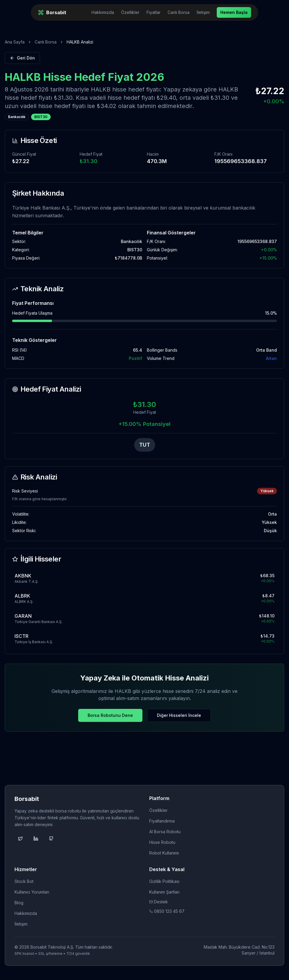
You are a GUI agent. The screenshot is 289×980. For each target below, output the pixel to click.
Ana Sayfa (15, 42)
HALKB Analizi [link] (80, 42)
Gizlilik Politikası (164, 881)
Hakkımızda (103, 12)
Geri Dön (22, 58)
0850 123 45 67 (167, 911)
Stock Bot (24, 881)
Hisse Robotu (162, 842)
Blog (19, 903)
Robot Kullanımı (164, 853)
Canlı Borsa (179, 12)
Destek (159, 902)
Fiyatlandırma (162, 821)
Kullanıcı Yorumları (32, 892)
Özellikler (130, 12)
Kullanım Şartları (164, 892)
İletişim (203, 12)
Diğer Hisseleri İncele (179, 715)
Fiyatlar (154, 12)
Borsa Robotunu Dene (110, 715)
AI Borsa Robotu (165, 832)
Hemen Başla (234, 12)
